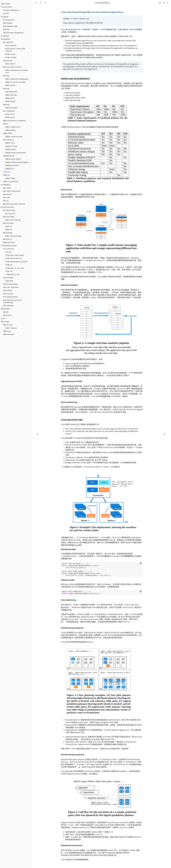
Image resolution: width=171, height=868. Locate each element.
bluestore (9, 334)
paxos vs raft (12, 274)
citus (7, 172)
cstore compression (12, 191)
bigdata (5, 17)
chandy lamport (11, 297)
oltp (6, 76)
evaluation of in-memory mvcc (17, 71)
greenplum (12, 108)
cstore (7, 188)
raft (9, 271)
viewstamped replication (17, 262)
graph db (9, 156)
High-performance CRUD (72, 381)
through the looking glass (17, 79)
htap (6, 105)
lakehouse (11, 92)
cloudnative (9, 111)
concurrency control (12, 67)
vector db (9, 140)
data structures (8, 207)
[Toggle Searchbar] (45, 3)
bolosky (8, 290)
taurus (10, 117)
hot (9, 230)
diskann (11, 149)
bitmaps (8, 233)
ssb (6, 13)
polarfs (7, 315)
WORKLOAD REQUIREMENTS (75, 79)
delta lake (11, 95)
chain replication (11, 287)
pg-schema (12, 165)
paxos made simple (15, 255)
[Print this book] (160, 3)
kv (6, 124)
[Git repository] (164, 3)
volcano (10, 54)
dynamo (11, 328)
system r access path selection (15, 50)
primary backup (11, 284)
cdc (6, 175)
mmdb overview (14, 137)
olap (6, 89)
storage (5, 322)
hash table (9, 217)
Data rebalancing (68, 600)
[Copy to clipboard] (141, 564)
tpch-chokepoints (11, 10)
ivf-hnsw (11, 146)
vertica (10, 98)
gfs (6, 312)
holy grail (8, 294)
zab (9, 265)
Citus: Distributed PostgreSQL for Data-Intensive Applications (92, 12)
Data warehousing (69, 402)
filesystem (6, 309)
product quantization (16, 153)
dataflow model (10, 26)
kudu (7, 331)
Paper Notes (6, 4)
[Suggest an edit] (168, 3)
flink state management (13, 33)
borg (9, 281)
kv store (8, 325)
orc (6, 201)
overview (11, 45)
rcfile (7, 197)
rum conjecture (11, 181)
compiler (5, 36)
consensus (9, 249)
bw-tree (10, 213)
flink (6, 29)
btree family (9, 210)
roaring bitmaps (14, 236)
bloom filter (9, 242)
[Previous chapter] (38, 434)
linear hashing (13, 220)
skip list (8, 239)
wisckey (10, 130)
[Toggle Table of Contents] (36, 3)
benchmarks (6, 7)
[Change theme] (40, 3)
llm (3, 318)
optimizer (8, 42)
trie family (9, 223)
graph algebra (13, 159)
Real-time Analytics (69, 285)
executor (8, 61)
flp (9, 252)
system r (11, 85)
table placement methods (14, 204)
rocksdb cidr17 (13, 127)
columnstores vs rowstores (15, 121)
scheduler (8, 278)
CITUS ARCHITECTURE (72, 420)
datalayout (6, 185)
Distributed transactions (72, 845)
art (9, 226)
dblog (10, 178)
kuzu (10, 169)
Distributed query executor (73, 755)
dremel (7, 194)
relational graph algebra (17, 162)
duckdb (10, 101)
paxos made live (14, 258)
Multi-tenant (67, 190)
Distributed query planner (72, 628)
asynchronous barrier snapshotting (13, 301)
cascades (11, 57)
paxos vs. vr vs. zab (15, 268)
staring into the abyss (16, 82)
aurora (10, 114)
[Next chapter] (164, 434)
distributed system (9, 246)
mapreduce (9, 20)
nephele (8, 23)
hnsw (10, 143)
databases (6, 39)
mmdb (8, 133)
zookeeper (9, 306)
